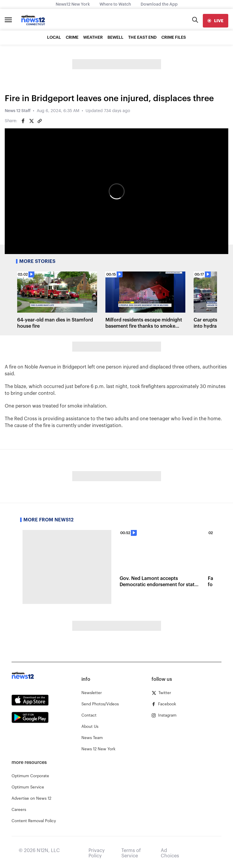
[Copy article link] (40, 121)
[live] (216, 21)
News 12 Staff (18, 111)
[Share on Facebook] (23, 121)
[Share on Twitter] (31, 121)
